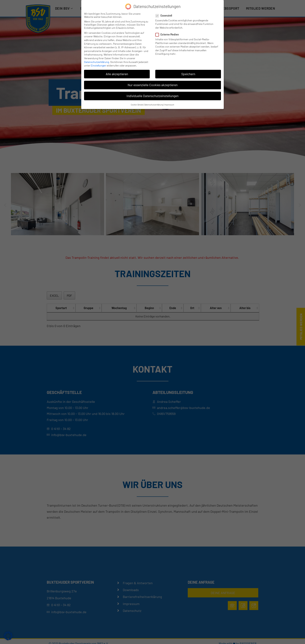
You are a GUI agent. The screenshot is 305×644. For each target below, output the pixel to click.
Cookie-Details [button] (137, 105)
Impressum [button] (169, 105)
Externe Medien (168, 34)
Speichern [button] (188, 74)
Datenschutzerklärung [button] (154, 105)
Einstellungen (98, 65)
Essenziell (165, 16)
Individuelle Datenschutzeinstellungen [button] (152, 96)
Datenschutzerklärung (96, 62)
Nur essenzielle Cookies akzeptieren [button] (153, 85)
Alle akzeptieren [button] (117, 74)
